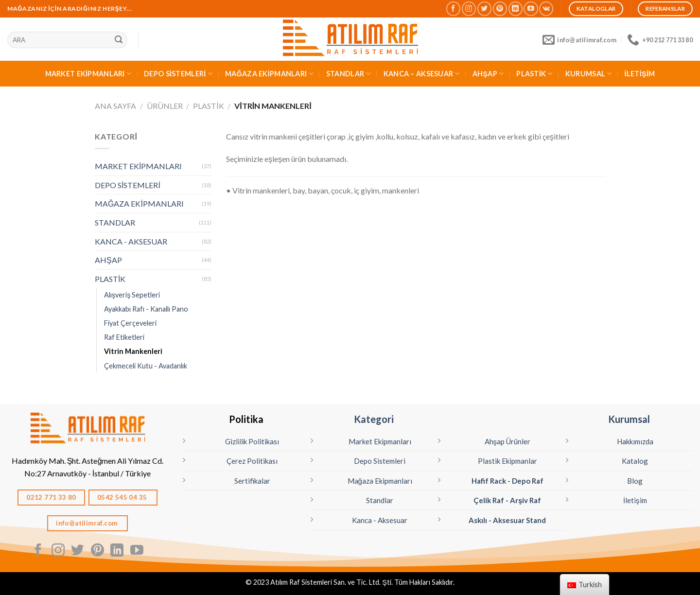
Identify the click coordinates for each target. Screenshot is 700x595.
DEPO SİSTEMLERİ (178, 74)
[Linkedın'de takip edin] (516, 9)
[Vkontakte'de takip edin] (546, 9)
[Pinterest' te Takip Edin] (500, 9)
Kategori (374, 419)
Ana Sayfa (115, 106)
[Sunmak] (119, 40)
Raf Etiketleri (124, 337)
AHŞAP (488, 74)
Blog (635, 481)
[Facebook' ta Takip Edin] (453, 9)
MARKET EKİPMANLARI (88, 74)
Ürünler (165, 106)
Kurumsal (629, 419)
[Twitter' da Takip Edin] (484, 9)
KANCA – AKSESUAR (422, 74)
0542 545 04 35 (123, 497)
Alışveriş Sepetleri (132, 295)
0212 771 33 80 (51, 497)
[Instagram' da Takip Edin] (469, 9)
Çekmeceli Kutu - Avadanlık (146, 366)
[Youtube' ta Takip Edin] (531, 9)
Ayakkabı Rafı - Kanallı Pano (146, 309)
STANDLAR (349, 74)
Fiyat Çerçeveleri (130, 323)
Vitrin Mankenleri (133, 351)
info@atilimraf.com (87, 523)
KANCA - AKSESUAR (131, 241)
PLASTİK (534, 74)
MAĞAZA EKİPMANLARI (269, 74)
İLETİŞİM (640, 74)
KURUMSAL (589, 74)
